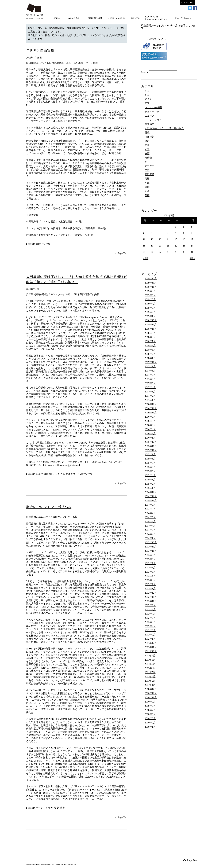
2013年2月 (150, 584)
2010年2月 (150, 723)
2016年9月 (150, 417)
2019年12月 (151, 279)
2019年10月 (151, 287)
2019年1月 (150, 316)
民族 (147, 179)
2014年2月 (150, 534)
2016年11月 (151, 408)
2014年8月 (150, 509)
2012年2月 (150, 635)
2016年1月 (150, 438)
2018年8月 (150, 337)
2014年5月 (150, 522)
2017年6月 (150, 379)
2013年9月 (150, 555)
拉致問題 (149, 137)
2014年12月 (151, 492)
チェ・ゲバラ (152, 112)
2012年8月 (150, 610)
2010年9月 (150, 702)
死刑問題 (149, 174)
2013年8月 (150, 559)
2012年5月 (150, 622)
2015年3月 (150, 480)
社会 (48, 244)
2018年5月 (150, 350)
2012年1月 (150, 639)
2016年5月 (150, 425)
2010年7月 (150, 710)
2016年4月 (150, 429)
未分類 (148, 158)
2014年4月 (150, 526)
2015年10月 (151, 450)
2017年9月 (150, 367)
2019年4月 (150, 304)
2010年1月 (150, 727)
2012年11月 (151, 597)
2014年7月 (150, 513)
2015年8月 (150, 459)
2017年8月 (150, 371)
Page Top (122, 253)
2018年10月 (151, 329)
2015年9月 (150, 455)
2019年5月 (150, 299)
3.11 (38, 474)
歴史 (56, 808)
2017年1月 (150, 400)
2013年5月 (150, 572)
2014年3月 (150, 530)
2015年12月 (151, 442)
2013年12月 (151, 542)
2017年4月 (150, 387)
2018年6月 (150, 346)
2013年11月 (151, 547)
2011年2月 (150, 681)
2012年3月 (150, 630)
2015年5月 (150, 471)
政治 (38, 244)
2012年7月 (150, 614)
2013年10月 (151, 551)
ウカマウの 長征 (153, 107)
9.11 (147, 95)
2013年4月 (150, 576)
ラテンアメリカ (44, 808)
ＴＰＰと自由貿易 (40, 50)
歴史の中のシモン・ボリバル (49, 507)
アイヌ (148, 99)
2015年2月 (150, 484)
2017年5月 (150, 383)
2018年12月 (151, 320)
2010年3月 (150, 718)
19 (152, 246)
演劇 (63, 808)
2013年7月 (150, 563)
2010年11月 (151, 693)
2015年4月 (150, 475)
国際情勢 (149, 124)
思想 (147, 133)
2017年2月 (150, 396)
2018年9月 (150, 333)
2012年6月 (150, 618)
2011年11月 (151, 647)
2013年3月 (150, 580)
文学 (147, 149)
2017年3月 (150, 392)
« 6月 (146, 258)
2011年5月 (150, 672)
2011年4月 (150, 677)
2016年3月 (150, 434)
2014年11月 (151, 496)
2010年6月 (150, 714)
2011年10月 (151, 651)
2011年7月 (150, 664)
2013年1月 (150, 589)
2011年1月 (150, 685)
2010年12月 (151, 689)
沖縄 (147, 183)
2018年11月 (151, 325)
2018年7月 (150, 341)
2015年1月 (150, 488)
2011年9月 (150, 656)
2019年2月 (150, 312)
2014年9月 (150, 505)
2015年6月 (150, 467)
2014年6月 (150, 517)
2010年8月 (150, 706)
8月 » (193, 258)
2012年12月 (151, 593)
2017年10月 (151, 362)
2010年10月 (151, 698)
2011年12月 (151, 643)
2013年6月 (150, 568)
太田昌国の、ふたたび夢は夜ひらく (61, 474)
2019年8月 (150, 295)
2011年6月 (150, 668)
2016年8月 (150, 421)
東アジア (149, 166)
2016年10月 (151, 413)
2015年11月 (151, 446)
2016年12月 (151, 404)
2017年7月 (150, 375)
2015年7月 (150, 463)
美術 (147, 195)
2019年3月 (150, 308)
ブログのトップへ (156, 39)
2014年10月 (151, 501)
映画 (84, 474)
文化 (147, 145)
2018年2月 (150, 354)
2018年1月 (150, 358)
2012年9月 (150, 605)
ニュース (149, 116)
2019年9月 (150, 291)
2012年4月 (150, 626)
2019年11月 (151, 283)
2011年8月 (150, 660)
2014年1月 (150, 538)
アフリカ (149, 103)
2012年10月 (151, 601)
